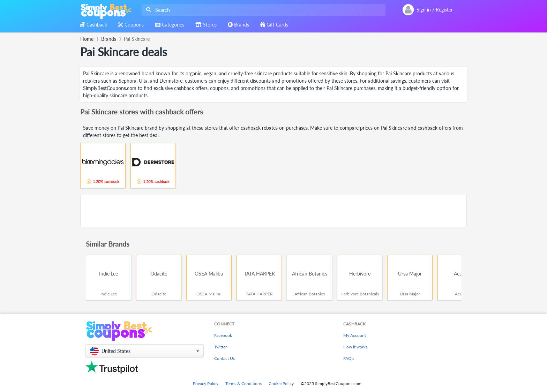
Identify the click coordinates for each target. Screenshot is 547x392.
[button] (145, 351)
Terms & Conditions (243, 383)
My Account (355, 335)
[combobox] (262, 10)
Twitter (220, 347)
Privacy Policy (206, 383)
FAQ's (349, 358)
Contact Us (224, 358)
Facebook (223, 335)
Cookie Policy (281, 383)
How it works (355, 347)
